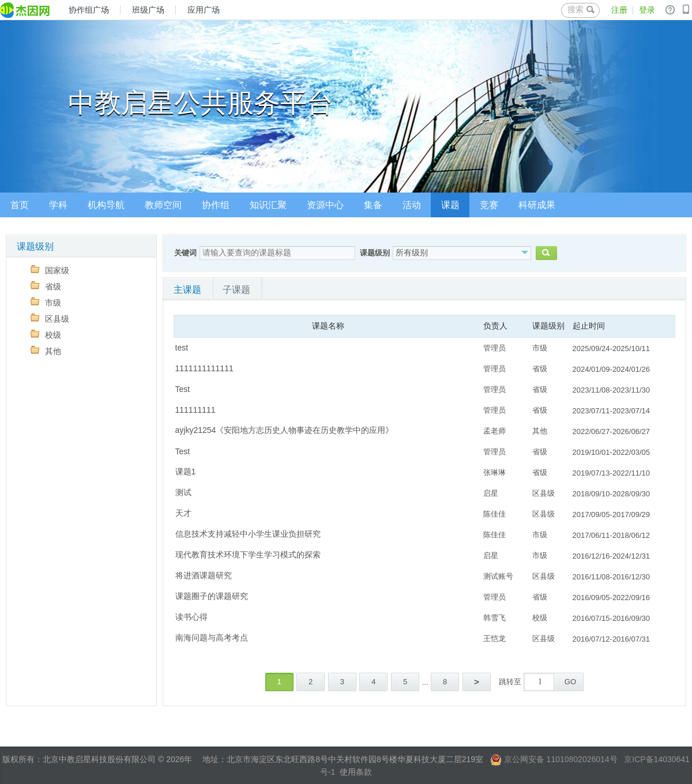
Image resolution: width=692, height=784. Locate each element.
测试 (183, 492)
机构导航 (106, 205)
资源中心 (325, 205)
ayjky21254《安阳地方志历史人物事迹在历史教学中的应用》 (285, 430)
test (182, 348)
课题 (450, 205)
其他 (46, 351)
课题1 (186, 472)
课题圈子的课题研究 (212, 596)
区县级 (50, 318)
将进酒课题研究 (204, 575)
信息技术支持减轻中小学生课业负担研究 (248, 534)
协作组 (216, 205)
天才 (183, 513)
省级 (46, 286)
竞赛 (489, 205)
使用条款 (356, 772)
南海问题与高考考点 (212, 638)
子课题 (236, 290)
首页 (20, 205)
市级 (46, 302)
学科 (58, 205)
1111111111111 (204, 368)
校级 (46, 335)
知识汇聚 (268, 205)
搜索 (581, 9)
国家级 (50, 270)
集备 (373, 205)
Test (183, 389)
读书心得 (191, 617)
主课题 (187, 290)
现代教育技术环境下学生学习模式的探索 (248, 555)
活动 (412, 205)
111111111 (195, 410)
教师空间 (163, 205)
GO (570, 682)
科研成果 (537, 205)
